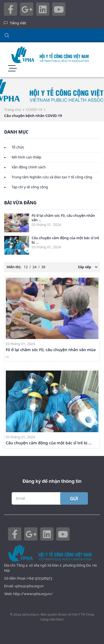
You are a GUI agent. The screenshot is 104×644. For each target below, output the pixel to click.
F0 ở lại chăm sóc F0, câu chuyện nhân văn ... (63, 218)
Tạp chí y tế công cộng (30, 187)
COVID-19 (34, 109)
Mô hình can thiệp (26, 157)
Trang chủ (13, 109)
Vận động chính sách (29, 167)
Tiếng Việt (18, 23)
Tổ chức (18, 147)
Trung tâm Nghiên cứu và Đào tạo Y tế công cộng (52, 177)
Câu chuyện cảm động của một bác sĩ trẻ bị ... (65, 240)
